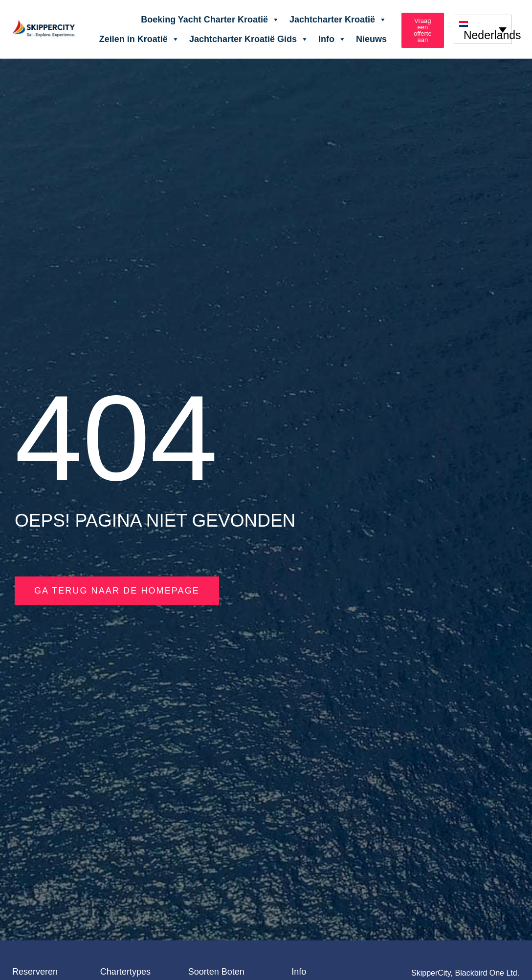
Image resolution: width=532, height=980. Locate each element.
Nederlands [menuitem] (492, 35)
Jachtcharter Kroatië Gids (249, 39)
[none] (483, 29)
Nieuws (371, 39)
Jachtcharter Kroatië (338, 20)
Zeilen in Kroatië (139, 39)
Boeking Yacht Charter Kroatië (210, 20)
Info (332, 39)
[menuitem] (483, 29)
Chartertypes (125, 972)
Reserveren (35, 972)
